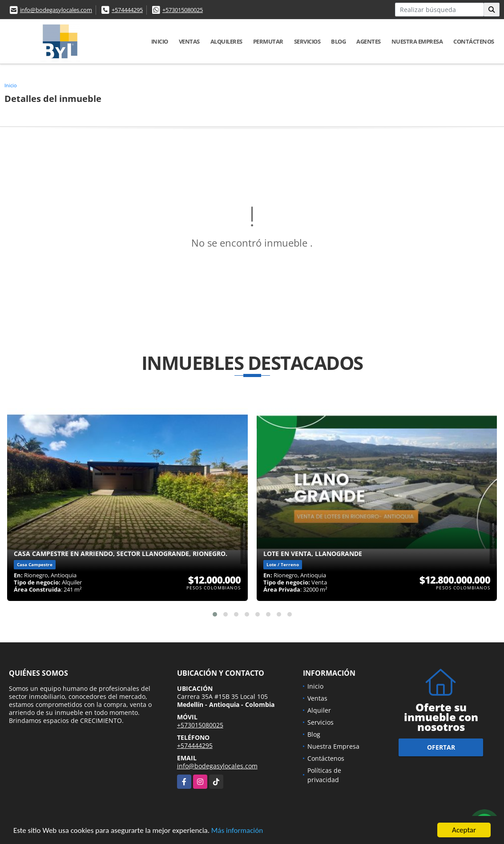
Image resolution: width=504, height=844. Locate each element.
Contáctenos (474, 41)
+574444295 (127, 10)
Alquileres (226, 41)
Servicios (307, 41)
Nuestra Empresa (417, 41)
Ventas (189, 41)
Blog (338, 41)
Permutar (268, 41)
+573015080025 (183, 10)
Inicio (160, 41)
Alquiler (319, 710)
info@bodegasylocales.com (56, 10)
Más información (237, 831)
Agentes (369, 41)
